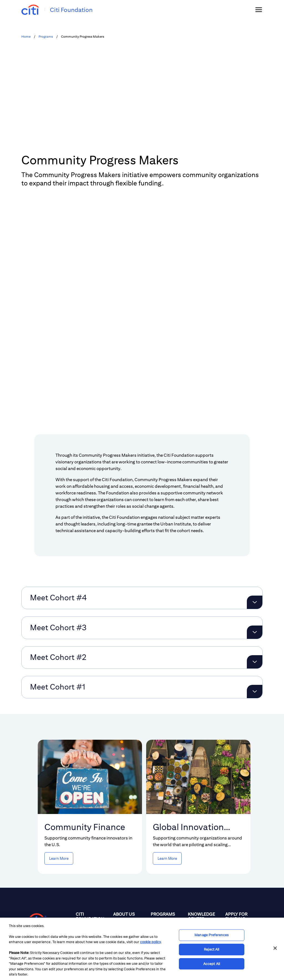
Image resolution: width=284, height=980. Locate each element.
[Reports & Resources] (204, 885)
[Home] (92, 873)
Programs (46, 37)
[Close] (275, 948)
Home (26, 37)
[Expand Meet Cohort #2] (255, 606)
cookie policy (150, 942)
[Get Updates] (242, 883)
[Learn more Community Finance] (59, 802)
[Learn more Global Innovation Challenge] (167, 802)
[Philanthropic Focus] (130, 871)
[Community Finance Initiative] (167, 881)
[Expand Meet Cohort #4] (255, 546)
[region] (142, 949)
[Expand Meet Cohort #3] (255, 576)
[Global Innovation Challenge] (167, 913)
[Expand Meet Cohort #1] (255, 636)
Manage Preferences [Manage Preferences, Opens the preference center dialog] (211, 935)
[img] (259, 10)
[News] (204, 873)
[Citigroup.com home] (34, 864)
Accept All (212, 964)
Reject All (211, 949)
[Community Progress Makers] (167, 895)
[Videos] (204, 898)
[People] (130, 883)
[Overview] (167, 868)
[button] (27, 364)
